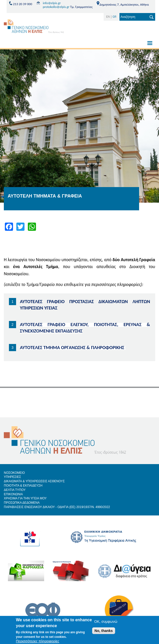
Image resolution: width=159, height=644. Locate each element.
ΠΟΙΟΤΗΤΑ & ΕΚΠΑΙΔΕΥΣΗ (23, 486)
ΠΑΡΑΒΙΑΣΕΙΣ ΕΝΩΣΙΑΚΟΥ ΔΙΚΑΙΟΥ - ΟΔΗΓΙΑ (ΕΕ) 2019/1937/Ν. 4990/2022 (57, 507)
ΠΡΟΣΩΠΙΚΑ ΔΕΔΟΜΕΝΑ (22, 503)
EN (108, 17)
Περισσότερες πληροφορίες (38, 641)
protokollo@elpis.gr (56, 7)
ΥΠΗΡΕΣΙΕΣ (13, 477)
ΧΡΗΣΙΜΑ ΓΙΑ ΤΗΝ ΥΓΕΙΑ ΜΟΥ (25, 498)
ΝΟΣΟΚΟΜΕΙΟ (14, 473)
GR (114, 17)
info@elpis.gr (52, 3)
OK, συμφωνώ (106, 622)
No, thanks (104, 631)
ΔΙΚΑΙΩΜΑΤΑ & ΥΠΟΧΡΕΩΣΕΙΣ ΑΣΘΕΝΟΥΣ (34, 481)
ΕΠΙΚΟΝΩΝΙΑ (13, 494)
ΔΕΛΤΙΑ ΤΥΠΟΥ (15, 490)
